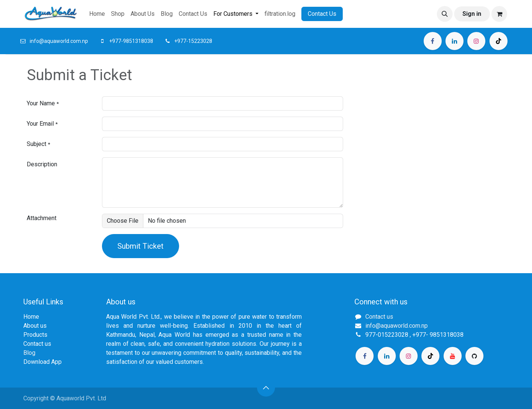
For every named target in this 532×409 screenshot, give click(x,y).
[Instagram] (476, 41)
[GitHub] (474, 356)
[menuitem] (97, 14)
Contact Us (322, 14)
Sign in (472, 14)
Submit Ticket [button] (141, 246)
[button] (445, 14)
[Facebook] (433, 41)
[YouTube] (453, 356)
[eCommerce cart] (499, 14)
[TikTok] (499, 41)
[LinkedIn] (454, 41)
